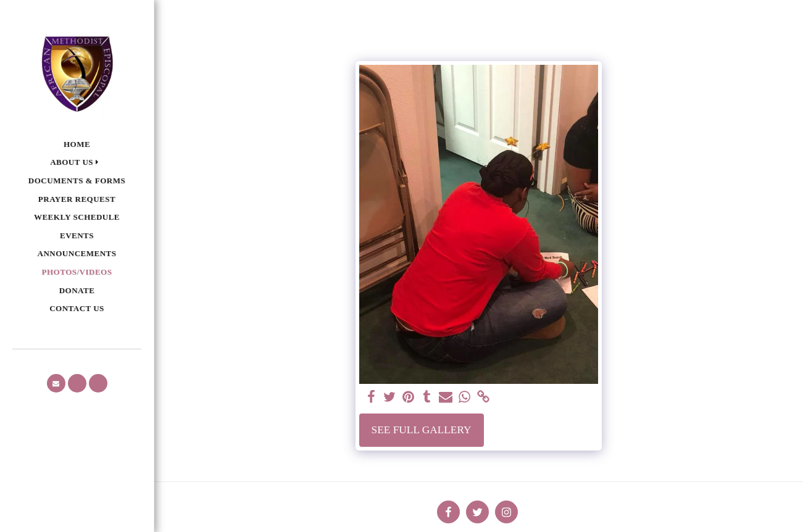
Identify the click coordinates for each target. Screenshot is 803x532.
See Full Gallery (422, 430)
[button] (77, 163)
